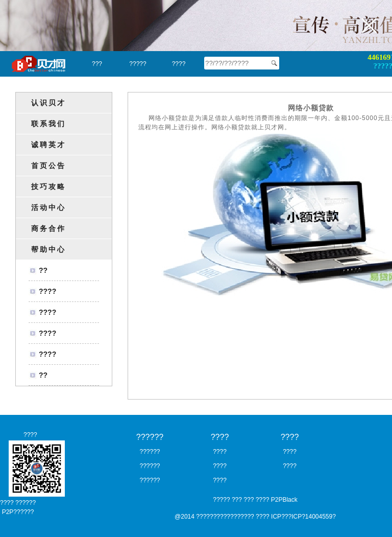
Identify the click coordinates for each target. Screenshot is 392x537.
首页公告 (48, 166)
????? (138, 64)
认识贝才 (48, 103)
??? (97, 64)
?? (43, 270)
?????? (150, 437)
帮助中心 (48, 249)
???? (179, 64)
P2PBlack (284, 500)
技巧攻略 (48, 186)
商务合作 (48, 228)
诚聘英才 (48, 145)
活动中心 (48, 207)
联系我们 (48, 124)
